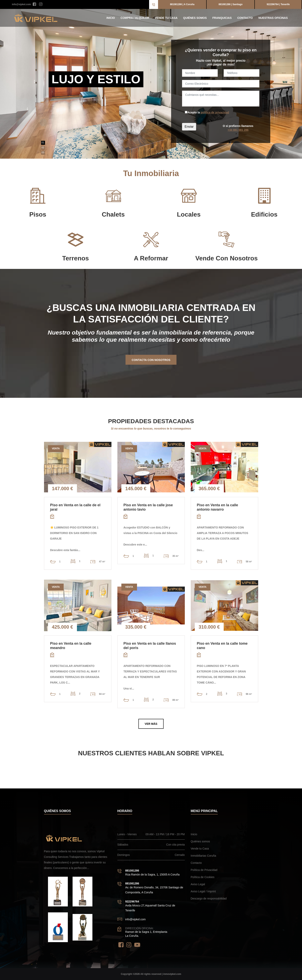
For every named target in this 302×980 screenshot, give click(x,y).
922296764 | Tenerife (278, 4)
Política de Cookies (203, 877)
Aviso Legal (198, 884)
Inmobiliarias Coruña (203, 856)
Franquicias (222, 18)
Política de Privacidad (204, 870)
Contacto (245, 18)
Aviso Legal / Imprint (203, 891)
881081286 (132, 871)
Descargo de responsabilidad (209, 898)
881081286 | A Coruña (182, 4)
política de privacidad (215, 112)
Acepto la (208, 112)
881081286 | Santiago (231, 4)
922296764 (132, 901)
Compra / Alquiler (135, 18)
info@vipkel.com (21, 4)
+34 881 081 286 (238, 130)
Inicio (111, 18)
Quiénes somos (195, 18)
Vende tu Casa (166, 18)
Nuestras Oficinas (273, 18)
